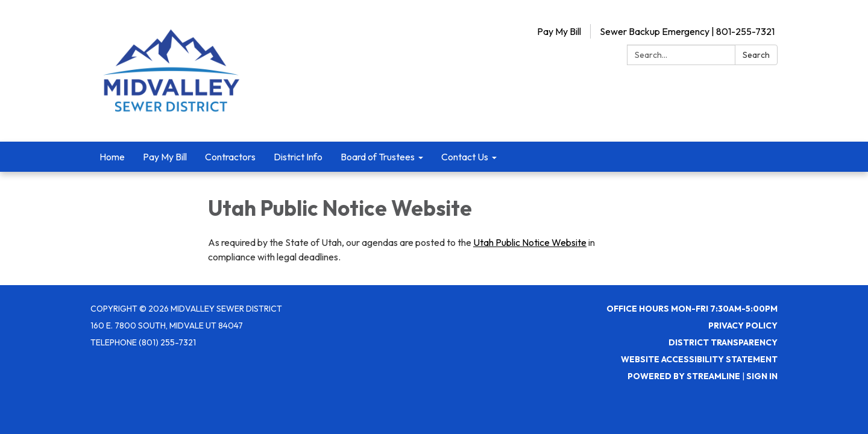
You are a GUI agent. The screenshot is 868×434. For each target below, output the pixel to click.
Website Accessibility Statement (699, 359)
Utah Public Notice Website (530, 242)
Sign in (762, 376)
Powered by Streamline (684, 376)
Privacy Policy (743, 325)
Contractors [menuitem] (230, 157)
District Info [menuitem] (298, 157)
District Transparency (723, 342)
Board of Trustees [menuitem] (378, 157)
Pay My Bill (559, 31)
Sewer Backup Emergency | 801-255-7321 (687, 31)
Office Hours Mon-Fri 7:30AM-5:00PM (692, 309)
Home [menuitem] (112, 157)
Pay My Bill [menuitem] (165, 157)
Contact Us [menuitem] (465, 157)
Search (756, 55)
